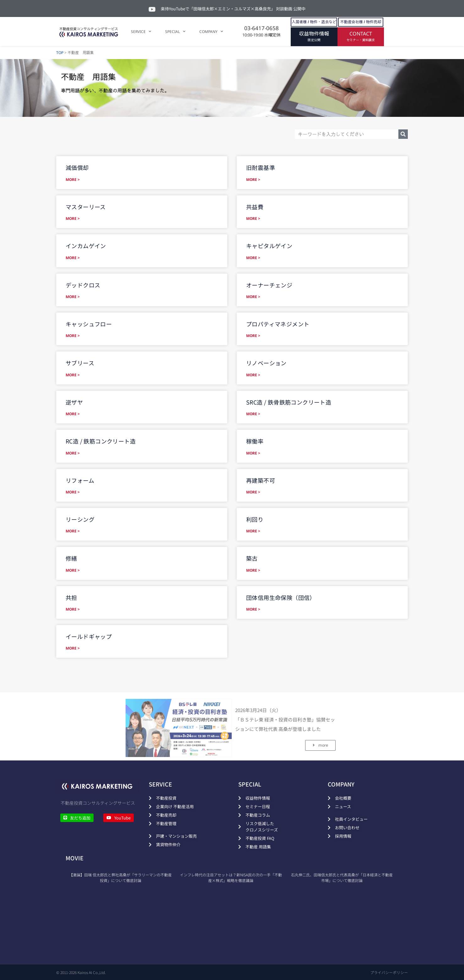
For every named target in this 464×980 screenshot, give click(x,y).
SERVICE (141, 31)
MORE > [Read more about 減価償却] (73, 180)
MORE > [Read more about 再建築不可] (253, 492)
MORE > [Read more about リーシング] (73, 531)
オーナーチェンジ (269, 285)
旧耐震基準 (261, 167)
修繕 (71, 558)
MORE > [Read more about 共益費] (253, 218)
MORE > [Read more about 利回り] (253, 531)
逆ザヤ (74, 402)
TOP (60, 53)
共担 (71, 597)
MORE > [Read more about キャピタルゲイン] (253, 258)
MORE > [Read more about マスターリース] (73, 218)
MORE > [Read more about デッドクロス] (73, 297)
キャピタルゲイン (269, 246)
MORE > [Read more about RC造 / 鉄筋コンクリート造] (73, 453)
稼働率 (255, 441)
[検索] (403, 134)
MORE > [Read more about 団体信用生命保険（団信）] (253, 609)
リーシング (80, 519)
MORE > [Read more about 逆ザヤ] (73, 414)
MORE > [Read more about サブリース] (73, 375)
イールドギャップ (89, 636)
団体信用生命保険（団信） (281, 597)
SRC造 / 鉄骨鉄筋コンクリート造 (289, 402)
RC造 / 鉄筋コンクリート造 (101, 441)
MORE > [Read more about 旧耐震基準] (253, 180)
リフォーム (80, 480)
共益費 (255, 207)
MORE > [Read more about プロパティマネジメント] (253, 336)
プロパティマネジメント (278, 324)
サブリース (80, 363)
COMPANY (211, 31)
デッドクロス (83, 285)
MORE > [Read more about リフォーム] (73, 492)
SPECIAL (175, 31)
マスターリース (86, 207)
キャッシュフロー (89, 324)
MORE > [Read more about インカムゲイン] (73, 258)
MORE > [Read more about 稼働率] (253, 453)
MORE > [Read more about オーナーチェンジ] (253, 297)
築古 (252, 558)
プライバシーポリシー (389, 972)
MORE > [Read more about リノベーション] (253, 375)
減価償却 (77, 167)
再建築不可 (261, 480)
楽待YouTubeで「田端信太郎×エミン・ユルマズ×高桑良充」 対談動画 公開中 (233, 9)
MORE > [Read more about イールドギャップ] (73, 648)
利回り (255, 519)
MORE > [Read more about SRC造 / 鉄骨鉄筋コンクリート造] (253, 414)
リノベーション (266, 363)
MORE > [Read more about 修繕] (73, 570)
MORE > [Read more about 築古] (253, 570)
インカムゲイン (86, 246)
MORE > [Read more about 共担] (73, 609)
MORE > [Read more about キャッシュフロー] (73, 336)
